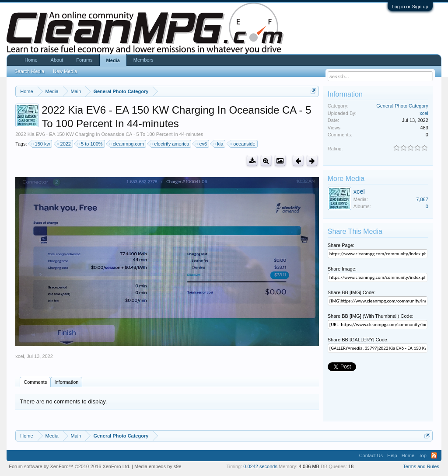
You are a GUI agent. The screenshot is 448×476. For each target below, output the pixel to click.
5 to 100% (91, 144)
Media (113, 60)
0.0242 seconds (260, 466)
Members (143, 60)
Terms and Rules (421, 466)
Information (66, 382)
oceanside (243, 144)
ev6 (202, 144)
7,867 (422, 199)
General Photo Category (402, 106)
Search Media (29, 71)
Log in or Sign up (410, 7)
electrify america (170, 144)
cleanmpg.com (127, 144)
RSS (434, 455)
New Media (65, 71)
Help (392, 455)
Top (423, 455)
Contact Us (371, 455)
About (57, 60)
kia (219, 144)
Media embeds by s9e (158, 466)
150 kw (41, 144)
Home (31, 60)
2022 (64, 144)
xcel (20, 356)
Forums (84, 60)
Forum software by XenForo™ (70, 466)
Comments (35, 382)
